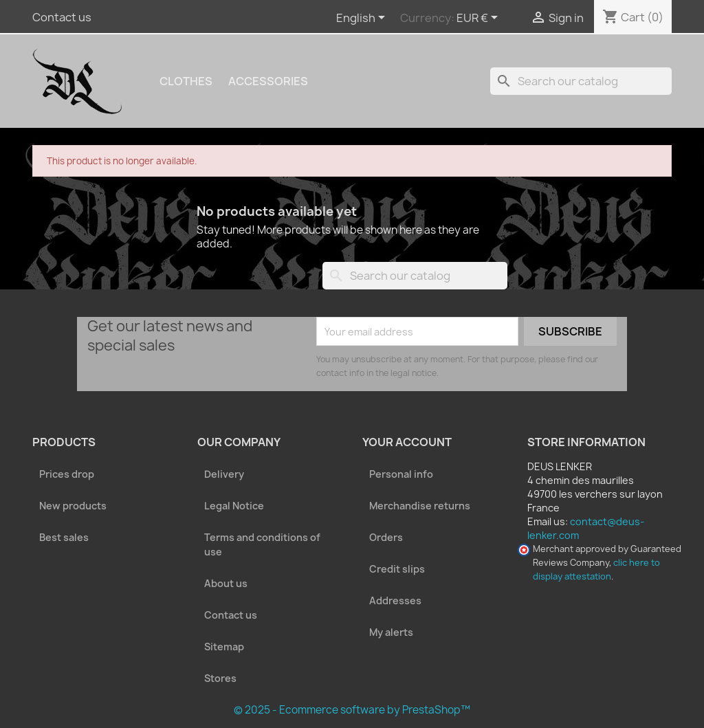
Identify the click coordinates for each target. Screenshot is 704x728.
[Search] (581, 81)
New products (73, 506)
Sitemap (224, 647)
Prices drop (67, 474)
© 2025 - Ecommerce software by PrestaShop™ (352, 710)
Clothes (186, 81)
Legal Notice (234, 506)
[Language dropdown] (363, 19)
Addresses (395, 600)
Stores (220, 678)
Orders (386, 537)
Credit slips (397, 569)
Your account (407, 442)
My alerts (391, 632)
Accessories (268, 81)
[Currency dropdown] (480, 19)
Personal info (401, 474)
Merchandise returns (420, 506)
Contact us (62, 17)
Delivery (224, 474)
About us (226, 583)
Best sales (64, 537)
